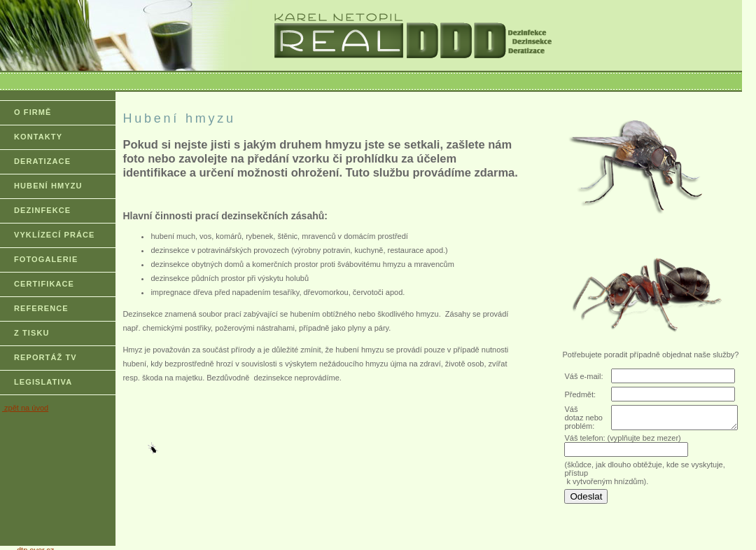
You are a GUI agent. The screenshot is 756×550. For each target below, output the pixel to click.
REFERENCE (41, 308)
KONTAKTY (38, 137)
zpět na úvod (25, 408)
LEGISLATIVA (43, 382)
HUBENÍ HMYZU (48, 186)
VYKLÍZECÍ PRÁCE (55, 235)
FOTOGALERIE (46, 259)
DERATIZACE (42, 161)
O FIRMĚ (33, 112)
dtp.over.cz (35, 546)
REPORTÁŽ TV (45, 357)
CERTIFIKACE (44, 284)
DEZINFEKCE (42, 210)
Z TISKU (31, 333)
